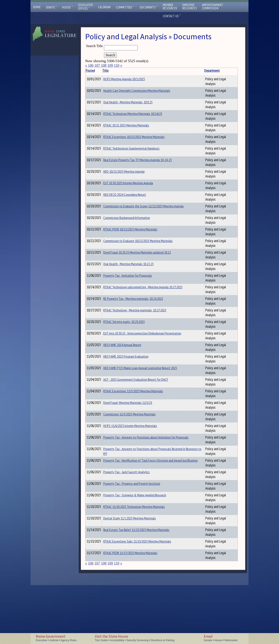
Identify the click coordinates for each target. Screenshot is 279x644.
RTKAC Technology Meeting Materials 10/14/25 (127, 118)
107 (97, 65)
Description (185, 70)
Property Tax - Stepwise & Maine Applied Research (131, 554)
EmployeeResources (190, 7)
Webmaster (231, 640)
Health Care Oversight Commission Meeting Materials (132, 93)
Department (164, 70)
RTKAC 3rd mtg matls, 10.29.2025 (131, 337)
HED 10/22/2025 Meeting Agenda (131, 173)
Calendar (104, 7)
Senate (51, 7)
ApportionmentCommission (213, 7)
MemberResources (170, 7)
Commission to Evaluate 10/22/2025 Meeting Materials (129, 245)
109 (110, 65)
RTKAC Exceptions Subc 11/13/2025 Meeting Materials (132, 603)
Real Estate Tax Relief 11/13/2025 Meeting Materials (131, 591)
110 (117, 65)
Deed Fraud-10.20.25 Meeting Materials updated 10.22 (128, 257)
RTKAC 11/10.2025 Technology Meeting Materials (129, 568)
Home (37, 7)
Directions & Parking (163, 640)
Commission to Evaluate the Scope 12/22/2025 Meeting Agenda (132, 210)
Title (112, 70)
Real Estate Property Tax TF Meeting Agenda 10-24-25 (128, 164)
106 (91, 65)
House (67, 7)
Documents (149, 7)
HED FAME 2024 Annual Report (129, 369)
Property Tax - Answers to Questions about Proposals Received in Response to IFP (127, 490)
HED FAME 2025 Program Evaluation (133, 380)
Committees (125, 7)
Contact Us (172, 16)
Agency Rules (68, 640)
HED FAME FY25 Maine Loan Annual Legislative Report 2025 (132, 394)
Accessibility (117, 640)
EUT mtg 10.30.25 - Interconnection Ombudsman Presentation (132, 353)
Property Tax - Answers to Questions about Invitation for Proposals (129, 472)
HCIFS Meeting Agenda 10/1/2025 (131, 79)
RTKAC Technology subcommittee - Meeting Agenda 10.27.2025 (132, 295)
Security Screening (137, 640)
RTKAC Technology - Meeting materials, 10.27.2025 (128, 322)
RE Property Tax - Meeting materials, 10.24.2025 (126, 309)
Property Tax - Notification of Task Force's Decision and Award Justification (132, 508)
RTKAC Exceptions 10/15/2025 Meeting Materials (129, 141)
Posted (97, 70)
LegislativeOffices (85, 7)
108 (104, 65)
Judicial (54, 640)
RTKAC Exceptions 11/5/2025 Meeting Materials (128, 424)
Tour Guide (101, 640)
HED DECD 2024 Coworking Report (131, 196)
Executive (41, 640)
